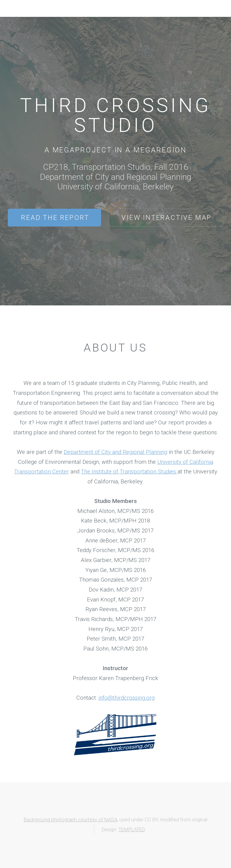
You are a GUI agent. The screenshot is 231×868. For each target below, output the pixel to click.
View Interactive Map (166, 217)
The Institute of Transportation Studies (129, 472)
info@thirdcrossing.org (126, 698)
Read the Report (55, 217)
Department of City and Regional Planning (115, 452)
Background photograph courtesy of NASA (71, 820)
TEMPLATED (132, 829)
